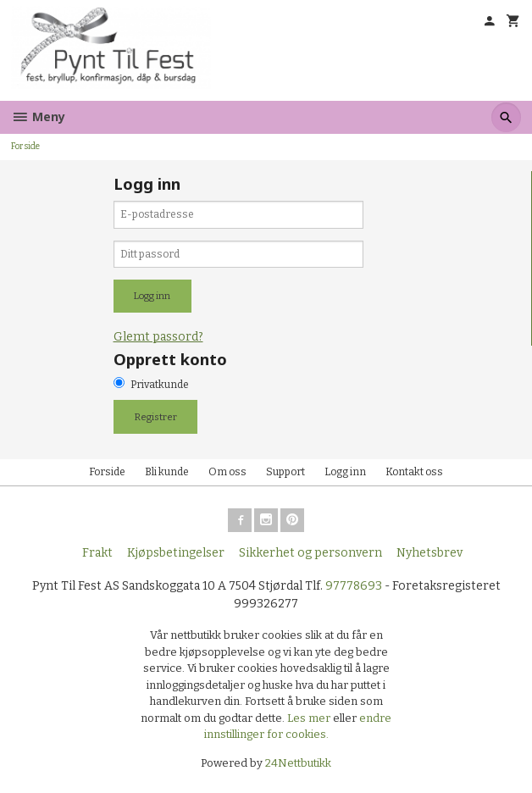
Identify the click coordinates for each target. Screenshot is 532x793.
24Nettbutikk (298, 763)
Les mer (310, 718)
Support (285, 472)
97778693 (354, 586)
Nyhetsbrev (429, 553)
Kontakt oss (414, 472)
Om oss (227, 472)
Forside (25, 146)
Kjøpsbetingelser (176, 553)
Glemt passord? (158, 337)
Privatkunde (160, 385)
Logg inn (345, 472)
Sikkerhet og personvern (310, 553)
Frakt (97, 553)
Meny (38, 116)
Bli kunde (167, 472)
